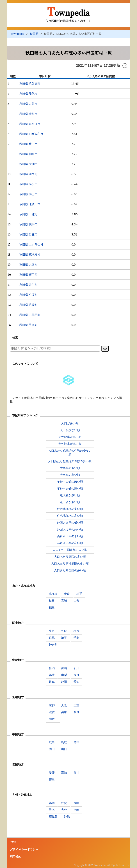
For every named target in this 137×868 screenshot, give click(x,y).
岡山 (52, 749)
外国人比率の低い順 (70, 523)
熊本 (52, 810)
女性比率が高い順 (70, 444)
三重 (76, 705)
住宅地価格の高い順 (70, 516)
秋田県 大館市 (28, 104)
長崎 (76, 803)
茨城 (64, 631)
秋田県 (34, 34)
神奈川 (53, 645)
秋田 (52, 601)
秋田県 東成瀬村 (30, 254)
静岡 (64, 682)
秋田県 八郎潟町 (30, 84)
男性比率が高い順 (70, 437)
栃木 (76, 631)
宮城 (64, 601)
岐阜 (52, 682)
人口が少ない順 (70, 430)
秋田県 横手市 (28, 224)
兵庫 (64, 712)
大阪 (64, 705)
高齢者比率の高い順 (70, 543)
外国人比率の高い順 (70, 529)
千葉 (76, 638)
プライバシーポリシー (24, 850)
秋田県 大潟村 (28, 264)
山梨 (64, 675)
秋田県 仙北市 (28, 154)
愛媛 (52, 773)
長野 (76, 675)
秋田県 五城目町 (30, 315)
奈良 (76, 712)
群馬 (52, 638)
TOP (13, 842)
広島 (52, 742)
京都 (52, 705)
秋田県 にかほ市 (30, 124)
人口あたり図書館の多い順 (70, 550)
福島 (52, 607)
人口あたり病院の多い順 (70, 557)
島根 (76, 742)
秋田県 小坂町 (28, 295)
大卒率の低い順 (70, 468)
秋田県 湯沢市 (28, 184)
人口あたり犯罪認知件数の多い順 (70, 461)
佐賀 (64, 803)
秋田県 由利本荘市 (31, 134)
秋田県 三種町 (28, 214)
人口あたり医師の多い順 (70, 570)
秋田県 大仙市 (28, 164)
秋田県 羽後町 (28, 174)
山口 (64, 749)
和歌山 (53, 719)
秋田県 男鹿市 (28, 234)
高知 (64, 773)
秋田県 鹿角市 (28, 114)
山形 (76, 601)
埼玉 (64, 638)
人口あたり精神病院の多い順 (70, 563)
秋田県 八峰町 (28, 305)
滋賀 (52, 712)
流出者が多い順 (70, 502)
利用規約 (15, 857)
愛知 (76, 682)
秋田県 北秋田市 (30, 204)
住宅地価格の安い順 (70, 509)
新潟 (52, 668)
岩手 (79, 594)
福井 (52, 675)
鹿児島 (53, 817)
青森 (67, 594)
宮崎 (76, 810)
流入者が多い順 (70, 495)
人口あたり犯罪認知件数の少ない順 (70, 452)
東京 (52, 631)
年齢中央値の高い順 (70, 488)
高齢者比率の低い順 (70, 536)
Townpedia (68, 11)
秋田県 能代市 (28, 94)
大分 (64, 810)
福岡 (52, 803)
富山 (64, 668)
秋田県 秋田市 (28, 144)
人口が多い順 (70, 423)
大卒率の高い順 (70, 475)
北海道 (53, 594)
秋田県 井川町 (28, 285)
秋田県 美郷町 (28, 325)
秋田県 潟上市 (28, 194)
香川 (76, 773)
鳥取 (64, 742)
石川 (76, 668)
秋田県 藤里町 (28, 275)
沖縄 (67, 817)
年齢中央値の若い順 (70, 482)
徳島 (52, 779)
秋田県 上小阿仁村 (31, 244)
